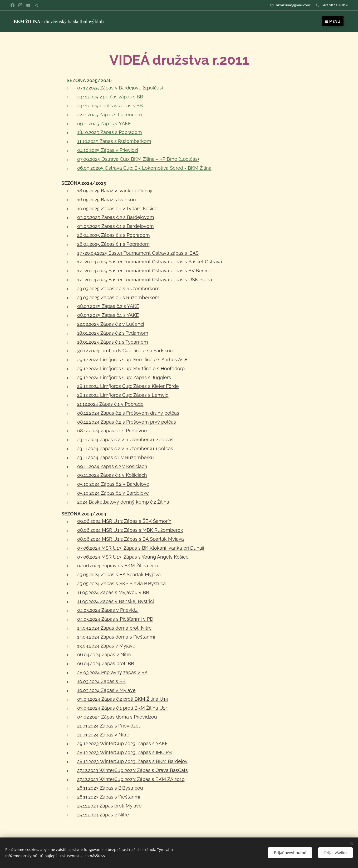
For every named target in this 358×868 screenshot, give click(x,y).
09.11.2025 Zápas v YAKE (104, 124)
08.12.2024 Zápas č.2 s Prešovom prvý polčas (126, 422)
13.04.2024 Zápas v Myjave (106, 646)
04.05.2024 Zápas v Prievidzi (108, 610)
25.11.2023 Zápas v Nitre (103, 815)
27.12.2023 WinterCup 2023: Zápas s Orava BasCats (132, 770)
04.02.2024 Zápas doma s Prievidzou (117, 717)
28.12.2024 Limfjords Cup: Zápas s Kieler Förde (128, 386)
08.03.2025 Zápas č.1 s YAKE (108, 315)
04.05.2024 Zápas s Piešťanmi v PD (115, 619)
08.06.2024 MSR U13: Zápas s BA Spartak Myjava (130, 539)
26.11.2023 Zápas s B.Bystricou (110, 788)
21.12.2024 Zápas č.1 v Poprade (110, 404)
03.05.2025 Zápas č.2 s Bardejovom (115, 217)
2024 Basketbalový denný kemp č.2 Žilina (123, 502)
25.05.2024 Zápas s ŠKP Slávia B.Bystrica (121, 583)
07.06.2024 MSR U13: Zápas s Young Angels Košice (133, 557)
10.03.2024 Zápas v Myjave (106, 690)
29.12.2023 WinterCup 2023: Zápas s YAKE (122, 743)
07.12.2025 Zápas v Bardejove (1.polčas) (120, 88)
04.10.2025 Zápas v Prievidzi (107, 150)
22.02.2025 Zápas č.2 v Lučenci (110, 324)
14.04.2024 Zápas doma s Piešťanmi (116, 637)
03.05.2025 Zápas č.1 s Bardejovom (115, 226)
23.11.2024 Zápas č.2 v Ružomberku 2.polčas (125, 440)
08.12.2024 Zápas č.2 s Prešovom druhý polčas (128, 413)
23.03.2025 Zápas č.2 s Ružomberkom (118, 289)
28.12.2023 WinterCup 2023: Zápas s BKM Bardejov (132, 761)
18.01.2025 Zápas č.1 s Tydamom (112, 342)
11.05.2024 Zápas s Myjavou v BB (113, 592)
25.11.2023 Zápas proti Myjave (109, 806)
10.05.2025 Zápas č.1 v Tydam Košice (117, 209)
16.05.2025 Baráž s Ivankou (106, 200)
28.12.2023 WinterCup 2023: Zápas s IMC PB (124, 752)
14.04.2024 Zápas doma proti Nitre (114, 628)
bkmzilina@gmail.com (293, 5)
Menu (333, 22)
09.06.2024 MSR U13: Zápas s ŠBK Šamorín (124, 521)
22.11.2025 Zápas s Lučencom (109, 115)
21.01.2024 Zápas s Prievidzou (109, 726)
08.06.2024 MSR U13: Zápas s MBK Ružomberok (130, 530)
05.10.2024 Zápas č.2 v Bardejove (113, 484)
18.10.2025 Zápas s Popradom (109, 132)
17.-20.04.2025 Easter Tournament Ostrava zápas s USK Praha (144, 280)
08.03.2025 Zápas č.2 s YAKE (108, 306)
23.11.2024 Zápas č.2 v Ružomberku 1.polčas (125, 448)
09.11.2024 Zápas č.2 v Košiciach (112, 466)
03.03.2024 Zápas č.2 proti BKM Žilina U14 (122, 699)
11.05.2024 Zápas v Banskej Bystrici (115, 601)
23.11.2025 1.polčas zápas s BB (110, 106)
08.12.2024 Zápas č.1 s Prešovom (113, 431)
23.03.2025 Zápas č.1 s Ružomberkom (118, 297)
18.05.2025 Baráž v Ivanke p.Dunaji (114, 191)
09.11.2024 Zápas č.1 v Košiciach (112, 475)
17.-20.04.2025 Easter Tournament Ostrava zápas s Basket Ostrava (149, 262)
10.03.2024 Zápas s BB (101, 681)
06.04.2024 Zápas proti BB (105, 663)
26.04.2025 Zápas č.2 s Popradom (113, 235)
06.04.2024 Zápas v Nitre (104, 654)
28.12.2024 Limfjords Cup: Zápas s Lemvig (123, 395)
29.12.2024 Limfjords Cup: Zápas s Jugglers (124, 377)
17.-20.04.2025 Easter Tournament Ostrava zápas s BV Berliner (145, 271)
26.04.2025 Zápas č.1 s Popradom (113, 244)
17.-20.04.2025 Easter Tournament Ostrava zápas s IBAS (138, 253)
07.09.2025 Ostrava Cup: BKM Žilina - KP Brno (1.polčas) (138, 159)
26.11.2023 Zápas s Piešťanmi (108, 797)
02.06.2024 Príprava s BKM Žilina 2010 (118, 566)
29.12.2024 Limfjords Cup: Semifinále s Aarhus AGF (132, 360)
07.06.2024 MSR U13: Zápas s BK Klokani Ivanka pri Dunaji (140, 548)
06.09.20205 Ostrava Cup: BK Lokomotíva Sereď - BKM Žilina (144, 168)
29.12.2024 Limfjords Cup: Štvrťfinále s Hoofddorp (131, 368)
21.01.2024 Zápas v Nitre (103, 735)
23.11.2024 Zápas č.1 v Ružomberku (115, 457)
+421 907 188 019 (334, 5)
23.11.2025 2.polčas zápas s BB (110, 97)
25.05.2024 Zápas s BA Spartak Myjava (119, 575)
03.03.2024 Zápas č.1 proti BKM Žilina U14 (122, 708)
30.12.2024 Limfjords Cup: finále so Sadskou (125, 351)
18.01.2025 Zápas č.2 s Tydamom (112, 333)
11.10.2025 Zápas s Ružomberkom (114, 141)
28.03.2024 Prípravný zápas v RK (112, 672)
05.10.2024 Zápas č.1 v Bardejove (113, 493)
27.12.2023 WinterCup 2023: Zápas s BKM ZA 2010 (131, 779)
